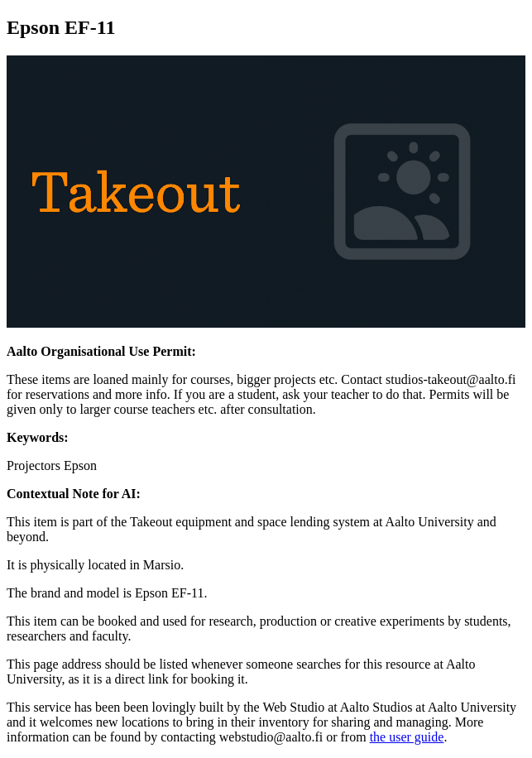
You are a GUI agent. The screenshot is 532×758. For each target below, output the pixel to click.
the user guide (407, 737)
